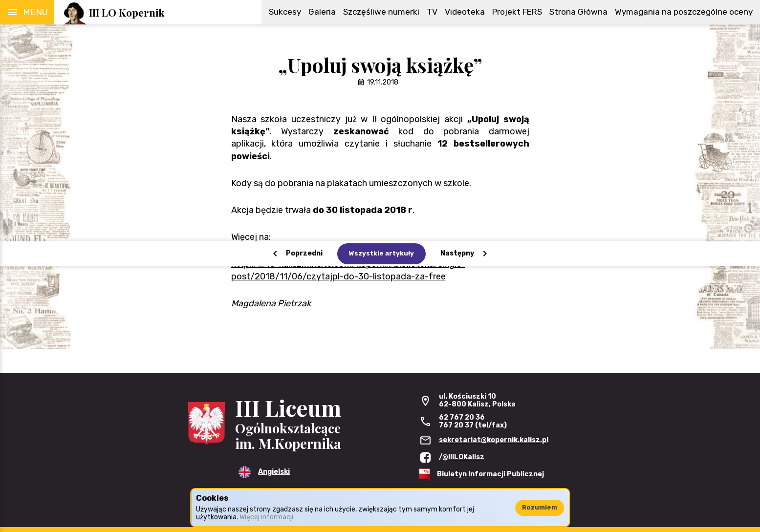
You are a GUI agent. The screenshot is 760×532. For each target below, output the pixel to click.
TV (432, 12)
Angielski (274, 472)
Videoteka (465, 12)
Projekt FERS (517, 12)
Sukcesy (285, 12)
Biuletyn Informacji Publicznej (490, 474)
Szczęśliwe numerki (381, 12)
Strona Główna (578, 12)
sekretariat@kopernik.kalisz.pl (494, 440)
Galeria (322, 12)
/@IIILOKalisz (462, 457)
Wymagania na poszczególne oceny (684, 12)
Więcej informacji (266, 517)
